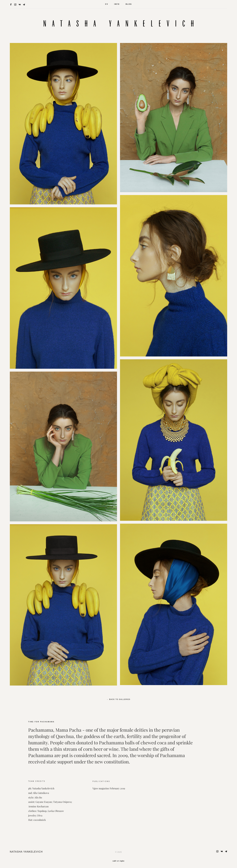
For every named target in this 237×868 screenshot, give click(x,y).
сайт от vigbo (118, 861)
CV (107, 4)
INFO (117, 4)
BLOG (129, 4)
